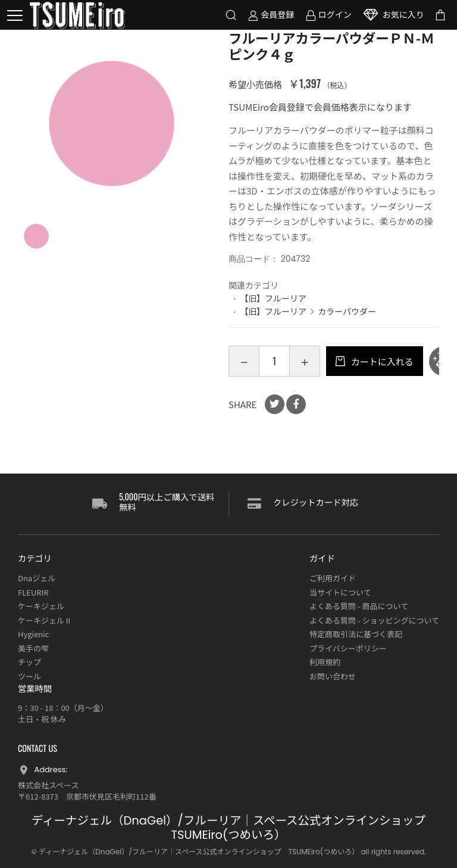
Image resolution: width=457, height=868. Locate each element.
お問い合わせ (333, 676)
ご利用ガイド (333, 578)
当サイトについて (340, 592)
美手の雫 (33, 648)
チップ (29, 662)
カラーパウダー (347, 311)
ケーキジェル (41, 606)
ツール (29, 676)
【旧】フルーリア (273, 298)
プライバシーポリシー (348, 648)
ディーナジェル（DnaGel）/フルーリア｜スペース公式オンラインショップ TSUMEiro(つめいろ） (234, 828)
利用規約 (325, 662)
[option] (112, 123)
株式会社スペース (48, 785)
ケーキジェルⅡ (45, 620)
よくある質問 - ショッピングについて (374, 620)
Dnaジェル (37, 578)
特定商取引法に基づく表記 (356, 634)
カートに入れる (381, 361)
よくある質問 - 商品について (359, 606)
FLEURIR (33, 592)
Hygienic (33, 634)
